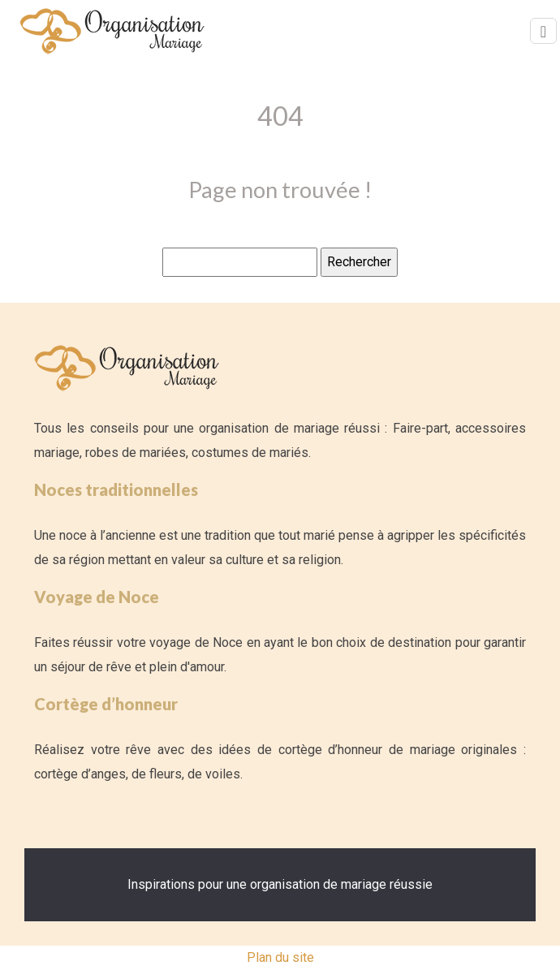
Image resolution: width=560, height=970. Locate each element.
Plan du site (280, 957)
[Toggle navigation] (543, 31)
